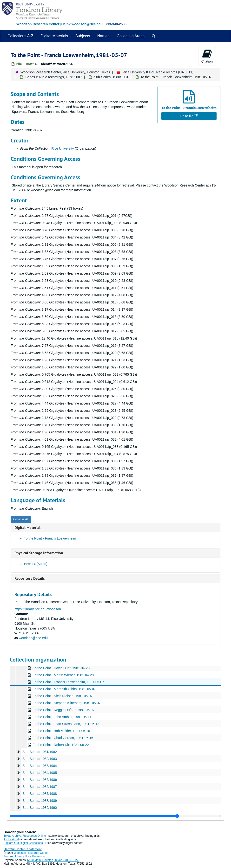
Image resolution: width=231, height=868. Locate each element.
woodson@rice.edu (33, 638)
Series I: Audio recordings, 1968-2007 (53, 77)
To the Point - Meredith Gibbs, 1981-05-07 (64, 689)
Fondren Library (14, 856)
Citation (207, 56)
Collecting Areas (131, 36)
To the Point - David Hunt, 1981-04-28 (61, 668)
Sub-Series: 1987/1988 (40, 794)
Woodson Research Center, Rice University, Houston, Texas (65, 72)
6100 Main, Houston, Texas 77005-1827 (53, 860)
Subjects (82, 36)
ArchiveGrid (11, 839)
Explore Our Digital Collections (23, 843)
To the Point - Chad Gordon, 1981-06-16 (63, 738)
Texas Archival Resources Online (25, 836)
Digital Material (27, 528)
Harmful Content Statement (23, 849)
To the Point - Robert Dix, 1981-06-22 (61, 745)
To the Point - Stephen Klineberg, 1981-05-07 (67, 703)
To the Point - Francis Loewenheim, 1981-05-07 (69, 682)
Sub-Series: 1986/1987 (40, 787)
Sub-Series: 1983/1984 (40, 766)
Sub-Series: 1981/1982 (40, 752)
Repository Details (30, 578)
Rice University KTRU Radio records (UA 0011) (158, 72)
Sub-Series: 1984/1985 (40, 773)
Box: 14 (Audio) (36, 564)
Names (103, 36)
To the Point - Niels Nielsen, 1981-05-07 (63, 696)
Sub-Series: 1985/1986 (40, 780)
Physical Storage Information (39, 553)
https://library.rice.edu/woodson (38, 609)
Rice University (63, 148)
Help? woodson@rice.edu (82, 24)
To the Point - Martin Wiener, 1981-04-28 (63, 675)
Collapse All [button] (21, 519)
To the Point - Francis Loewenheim (50, 538)
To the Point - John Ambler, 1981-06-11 (62, 717)
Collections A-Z (20, 36)
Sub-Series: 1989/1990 (40, 808)
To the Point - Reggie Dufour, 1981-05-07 (64, 710)
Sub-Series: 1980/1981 (111, 77)
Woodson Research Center (38, 24)
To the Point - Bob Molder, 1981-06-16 (62, 731)
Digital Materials (54, 36)
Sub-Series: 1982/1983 (40, 759)
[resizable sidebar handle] (115, 816)
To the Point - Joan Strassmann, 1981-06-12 (66, 724)
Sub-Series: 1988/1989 (40, 801)
